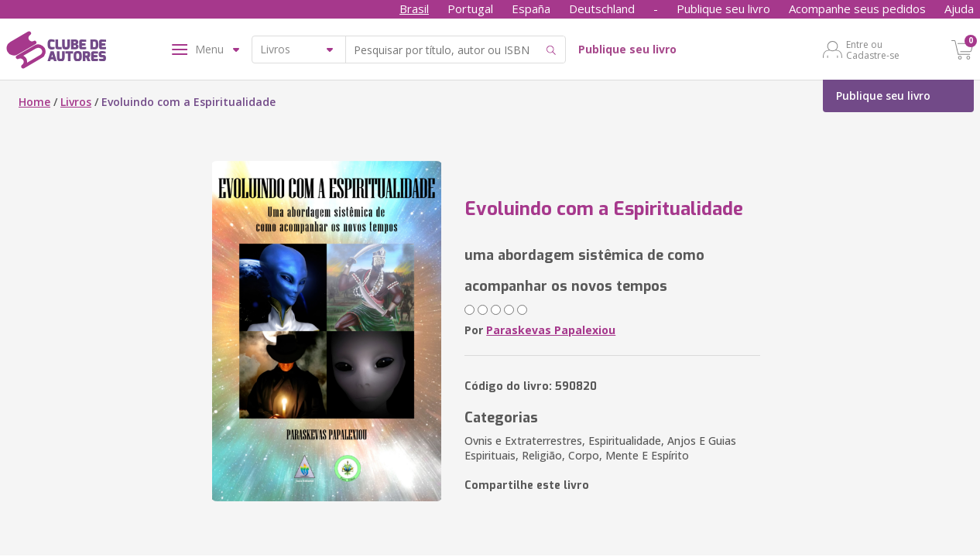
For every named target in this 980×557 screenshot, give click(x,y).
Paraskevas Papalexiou (551, 330)
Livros (76, 102)
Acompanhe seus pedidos (857, 9)
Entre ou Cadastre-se (873, 50)
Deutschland (602, 9)
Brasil (414, 9)
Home (34, 102)
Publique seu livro (723, 9)
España (531, 9)
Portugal (470, 9)
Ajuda (959, 9)
